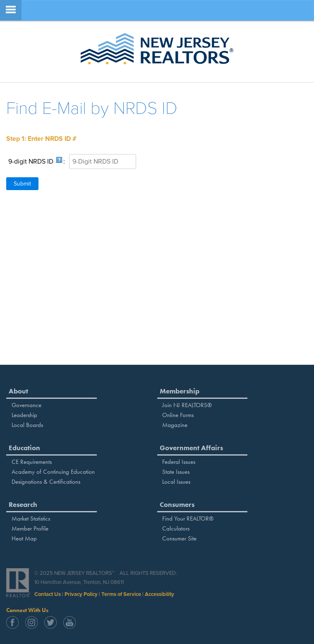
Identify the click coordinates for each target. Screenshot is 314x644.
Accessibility (159, 594)
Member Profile (30, 528)
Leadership (24, 415)
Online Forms (178, 415)
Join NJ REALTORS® (187, 405)
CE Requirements (32, 462)
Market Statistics (31, 519)
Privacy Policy (81, 594)
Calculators (176, 528)
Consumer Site (179, 538)
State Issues (176, 472)
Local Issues (176, 482)
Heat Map (24, 538)
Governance (26, 405)
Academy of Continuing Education (53, 472)
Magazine (175, 425)
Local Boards (27, 425)
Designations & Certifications (46, 482)
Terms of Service (121, 594)
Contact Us (48, 594)
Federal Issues (179, 462)
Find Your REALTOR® (188, 519)
